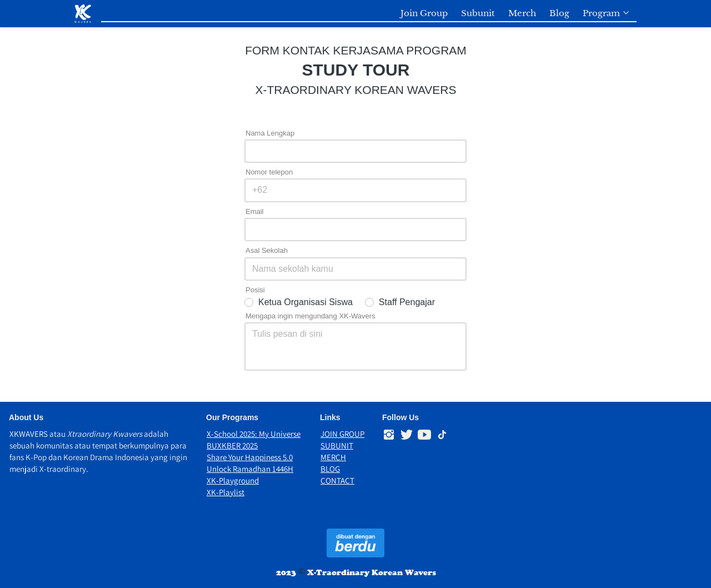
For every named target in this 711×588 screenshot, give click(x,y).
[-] (389, 435)
